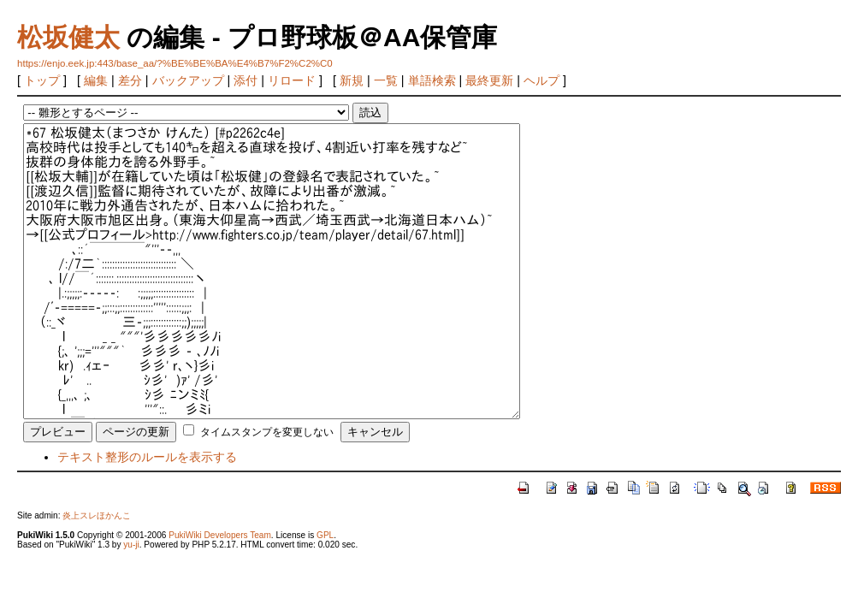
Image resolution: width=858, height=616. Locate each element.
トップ (42, 80)
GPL (325, 535)
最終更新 (489, 80)
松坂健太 (68, 37)
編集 (96, 80)
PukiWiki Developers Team (220, 535)
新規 (352, 80)
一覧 (386, 80)
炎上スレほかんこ (97, 515)
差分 (130, 80)
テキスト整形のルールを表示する (147, 457)
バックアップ (188, 80)
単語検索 (432, 80)
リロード (292, 80)
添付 (246, 80)
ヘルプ (541, 80)
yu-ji (131, 545)
